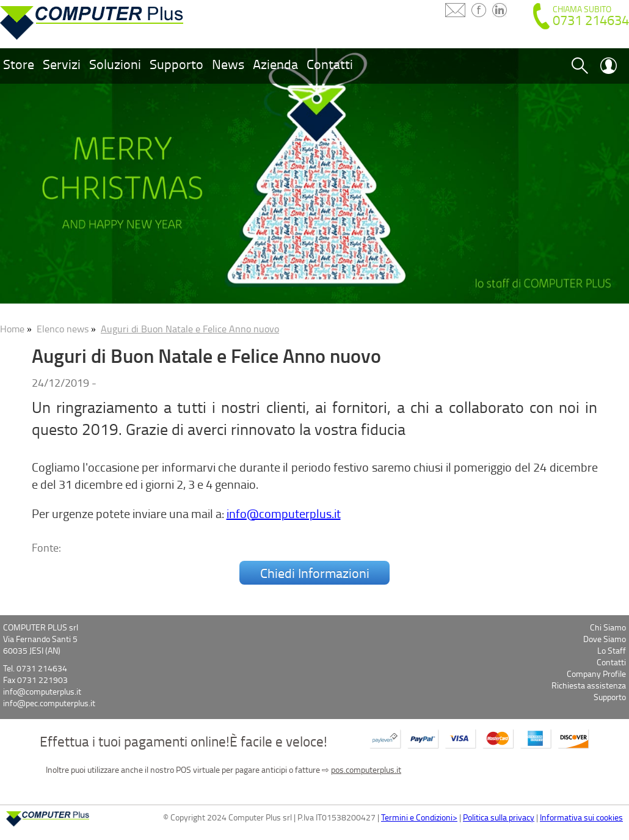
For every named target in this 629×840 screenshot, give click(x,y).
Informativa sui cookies (581, 817)
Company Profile (596, 674)
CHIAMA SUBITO (582, 9)
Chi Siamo (608, 627)
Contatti (330, 64)
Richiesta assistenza (589, 685)
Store (19, 64)
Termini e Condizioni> (419, 817)
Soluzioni (115, 64)
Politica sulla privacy (499, 817)
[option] (314, 175)
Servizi (62, 64)
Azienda (275, 64)
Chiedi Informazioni (315, 573)
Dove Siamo (605, 639)
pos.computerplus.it (366, 769)
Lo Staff (612, 650)
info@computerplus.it (284, 513)
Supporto (176, 64)
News (228, 64)
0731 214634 (591, 20)
